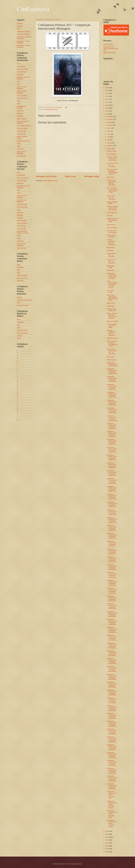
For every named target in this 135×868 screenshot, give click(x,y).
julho (109, 131)
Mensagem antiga (92, 176)
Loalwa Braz (110, 306)
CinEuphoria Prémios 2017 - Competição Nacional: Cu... (112, 395)
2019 (107, 108)
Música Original (22, 119)
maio (109, 137)
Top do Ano (20, 149)
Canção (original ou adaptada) (23, 122)
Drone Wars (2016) (110, 267)
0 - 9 (18, 420)
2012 (107, 843)
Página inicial (70, 176)
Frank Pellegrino (112, 154)
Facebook (20, 23)
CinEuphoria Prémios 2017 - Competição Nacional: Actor (112, 418)
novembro (110, 119)
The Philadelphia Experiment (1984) (112, 326)
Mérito (19, 303)
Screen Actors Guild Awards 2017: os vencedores (112, 182)
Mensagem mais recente (46, 176)
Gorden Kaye (111, 270)
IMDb (19, 29)
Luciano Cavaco (112, 151)
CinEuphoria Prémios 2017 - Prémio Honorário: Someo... (112, 823)
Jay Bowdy (110, 250)
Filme (19, 64)
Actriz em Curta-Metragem (22, 92)
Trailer (19, 146)
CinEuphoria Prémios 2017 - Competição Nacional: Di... (112, 504)
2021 (107, 102)
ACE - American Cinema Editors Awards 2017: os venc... (112, 190)
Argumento (20, 111)
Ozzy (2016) (110, 177)
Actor (18, 81)
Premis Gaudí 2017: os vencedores (111, 197)
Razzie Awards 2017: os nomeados (111, 255)
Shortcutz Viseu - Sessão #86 (112, 310)
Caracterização (21, 134)
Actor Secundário (22, 96)
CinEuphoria (33, 9)
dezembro (110, 116)
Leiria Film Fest (108, 44)
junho (109, 134)
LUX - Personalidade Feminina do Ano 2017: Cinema (112, 284)
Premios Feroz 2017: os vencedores (111, 261)
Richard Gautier (111, 360)
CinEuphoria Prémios (23, 34)
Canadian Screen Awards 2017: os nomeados (112, 159)
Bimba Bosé (110, 248)
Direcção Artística (22, 128)
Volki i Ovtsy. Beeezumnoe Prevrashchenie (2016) (112, 298)
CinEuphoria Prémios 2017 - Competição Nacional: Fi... (112, 387)
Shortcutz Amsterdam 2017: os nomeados (111, 333)
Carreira (19, 297)
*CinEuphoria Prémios (51, 109)
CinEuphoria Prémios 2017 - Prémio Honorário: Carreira (112, 805)
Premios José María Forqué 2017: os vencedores (112, 351)
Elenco (19, 101)
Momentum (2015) (112, 321)
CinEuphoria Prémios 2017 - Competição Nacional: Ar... (112, 473)
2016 (107, 831)
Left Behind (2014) (112, 338)
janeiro (109, 149)
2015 (107, 834)
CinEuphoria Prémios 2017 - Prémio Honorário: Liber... (112, 795)
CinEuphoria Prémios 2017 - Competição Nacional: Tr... (112, 544)
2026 (107, 88)
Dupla (19, 104)
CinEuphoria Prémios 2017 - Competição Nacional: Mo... (112, 481)
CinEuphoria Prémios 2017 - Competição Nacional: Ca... (112, 520)
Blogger (80, 864)
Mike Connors (111, 225)
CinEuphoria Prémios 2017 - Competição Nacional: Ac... (112, 426)
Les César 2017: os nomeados (112, 231)
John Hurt (110, 216)
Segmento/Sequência (23, 141)
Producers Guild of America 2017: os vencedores (112, 208)
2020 (107, 105)
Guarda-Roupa (21, 131)
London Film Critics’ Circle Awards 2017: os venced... (112, 276)
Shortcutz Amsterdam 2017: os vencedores (111, 242)
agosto (109, 128)
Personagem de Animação (22, 107)
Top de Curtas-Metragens (21, 152)
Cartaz (19, 144)
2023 (107, 96)
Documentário (21, 66)
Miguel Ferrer (111, 303)
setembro (110, 125)
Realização (20, 74)
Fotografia (20, 116)
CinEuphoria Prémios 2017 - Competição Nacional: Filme (112, 371)
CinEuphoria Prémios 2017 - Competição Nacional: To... (112, 551)
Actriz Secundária (22, 98)
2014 (107, 837)
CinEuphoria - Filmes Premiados (23, 42)
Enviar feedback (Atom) (51, 181)
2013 (107, 840)
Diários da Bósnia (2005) (112, 203)
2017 (107, 114)
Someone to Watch (23, 305)
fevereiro (110, 146)
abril (109, 140)
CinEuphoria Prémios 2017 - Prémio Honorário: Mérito (112, 814)
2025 (107, 90)
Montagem (20, 113)
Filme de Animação (23, 69)
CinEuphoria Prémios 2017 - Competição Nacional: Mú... (112, 497)
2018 (107, 111)
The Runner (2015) (110, 291)
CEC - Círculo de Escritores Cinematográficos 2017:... (112, 172)
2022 (107, 99)
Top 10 (19, 338)
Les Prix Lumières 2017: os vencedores (112, 165)
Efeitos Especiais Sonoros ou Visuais (23, 232)
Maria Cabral (111, 357)
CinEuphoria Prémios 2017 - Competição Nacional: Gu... (112, 512)
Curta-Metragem (22, 72)
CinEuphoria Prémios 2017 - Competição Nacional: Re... (112, 403)
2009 (107, 852)
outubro (110, 122)
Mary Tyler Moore (112, 228)
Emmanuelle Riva (112, 213)
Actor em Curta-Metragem (22, 88)
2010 (107, 849)
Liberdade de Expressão (24, 300)
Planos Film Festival (109, 53)
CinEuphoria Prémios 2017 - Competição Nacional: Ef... (112, 528)
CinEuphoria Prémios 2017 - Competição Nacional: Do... (112, 379)
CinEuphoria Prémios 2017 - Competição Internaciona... (112, 567)
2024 (107, 93)
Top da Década (21, 156)
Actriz (19, 84)
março (109, 143)
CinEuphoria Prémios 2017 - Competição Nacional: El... (112, 465)
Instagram (20, 26)
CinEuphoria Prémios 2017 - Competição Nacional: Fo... (112, 489)
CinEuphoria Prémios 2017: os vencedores (112, 364)
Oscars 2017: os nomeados (112, 236)
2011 (107, 846)
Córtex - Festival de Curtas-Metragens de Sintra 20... (112, 316)
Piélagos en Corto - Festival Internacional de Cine (111, 48)
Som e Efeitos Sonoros (24, 126)
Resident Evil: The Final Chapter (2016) (112, 220)
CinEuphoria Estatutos (24, 31)
